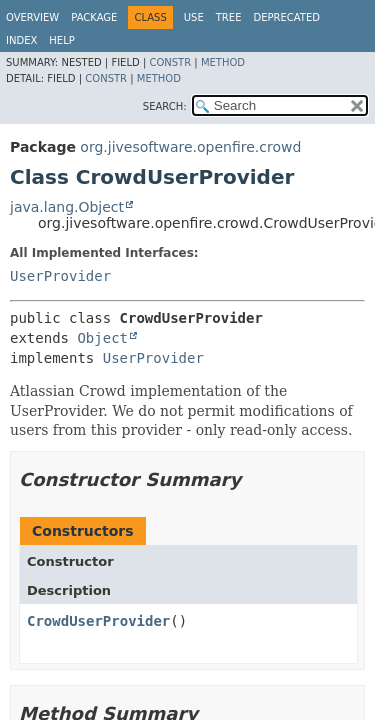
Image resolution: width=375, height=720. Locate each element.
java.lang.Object (67, 207)
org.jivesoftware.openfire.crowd (190, 147)
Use (194, 17)
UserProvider (60, 276)
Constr (170, 62)
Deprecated (286, 17)
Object (102, 338)
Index (21, 40)
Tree (229, 17)
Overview (32, 17)
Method (223, 62)
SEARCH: (165, 106)
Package (94, 17)
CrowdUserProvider (98, 621)
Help (61, 40)
